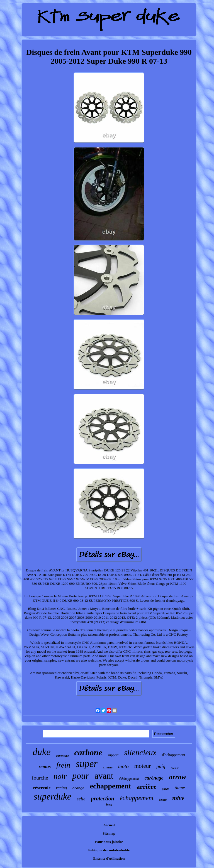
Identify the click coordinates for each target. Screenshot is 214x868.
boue (163, 799)
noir (60, 776)
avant (104, 776)
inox (109, 805)
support (113, 755)
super (87, 764)
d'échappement (129, 779)
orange (78, 788)
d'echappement (173, 755)
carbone (88, 752)
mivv (178, 798)
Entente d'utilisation (109, 858)
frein (63, 765)
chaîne (108, 767)
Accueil (109, 825)
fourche (40, 778)
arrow (178, 777)
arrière (147, 786)
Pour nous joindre (109, 842)
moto (123, 766)
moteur (143, 766)
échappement (137, 798)
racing (61, 788)
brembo (175, 768)
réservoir (42, 788)
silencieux (140, 753)
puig (161, 766)
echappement (110, 786)
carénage (154, 778)
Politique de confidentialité (109, 850)
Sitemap (109, 833)
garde (166, 789)
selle (81, 799)
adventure (62, 756)
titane (180, 788)
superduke (52, 797)
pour (81, 776)
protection (102, 798)
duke (42, 752)
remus (45, 767)
